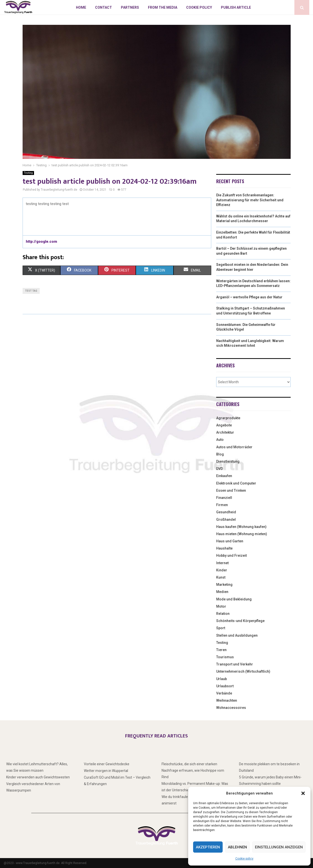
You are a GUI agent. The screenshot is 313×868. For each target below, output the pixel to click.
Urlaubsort (225, 686)
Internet (222, 563)
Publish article (236, 7)
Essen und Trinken (231, 490)
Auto (220, 440)
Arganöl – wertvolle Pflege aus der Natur (249, 297)
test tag (31, 291)
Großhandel (226, 520)
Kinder (222, 570)
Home (81, 7)
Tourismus (225, 657)
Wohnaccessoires (231, 708)
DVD (220, 469)
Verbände (224, 693)
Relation (223, 614)
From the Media (163, 7)
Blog (220, 454)
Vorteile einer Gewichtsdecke (107, 764)
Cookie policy (244, 859)
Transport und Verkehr (235, 664)
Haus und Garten (230, 541)
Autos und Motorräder (234, 447)
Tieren (221, 650)
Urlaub (222, 679)
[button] (303, 793)
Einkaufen (224, 476)
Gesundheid (226, 512)
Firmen (222, 505)
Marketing (224, 585)
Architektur (225, 432)
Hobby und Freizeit (231, 556)
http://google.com (41, 242)
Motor (221, 606)
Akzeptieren (208, 847)
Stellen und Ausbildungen (237, 635)
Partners (130, 7)
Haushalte (224, 548)
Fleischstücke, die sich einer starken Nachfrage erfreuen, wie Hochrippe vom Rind (193, 770)
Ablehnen (237, 847)
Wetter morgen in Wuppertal (106, 771)
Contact (104, 7)
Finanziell (224, 498)
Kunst (221, 577)
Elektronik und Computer (236, 483)
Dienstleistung (228, 461)
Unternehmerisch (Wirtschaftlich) (243, 671)
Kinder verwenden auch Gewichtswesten (38, 777)
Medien (222, 592)
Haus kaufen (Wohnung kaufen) (241, 527)
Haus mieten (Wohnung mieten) (242, 534)
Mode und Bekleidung (234, 599)
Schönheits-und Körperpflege (240, 621)
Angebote (224, 425)
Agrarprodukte (228, 418)
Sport (221, 628)
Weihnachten (227, 700)
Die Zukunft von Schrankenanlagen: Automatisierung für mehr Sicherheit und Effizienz (250, 200)
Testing (28, 173)
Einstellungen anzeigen (279, 847)
